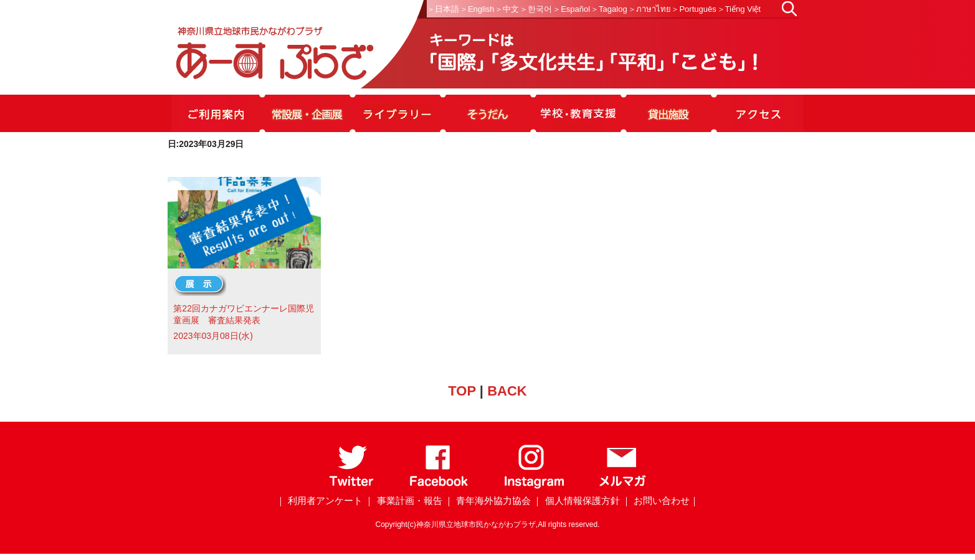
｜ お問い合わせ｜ (660, 501)
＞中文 (507, 9)
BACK (507, 391)
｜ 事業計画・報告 (403, 501)
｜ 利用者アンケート (319, 501)
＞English (477, 9)
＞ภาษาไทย (649, 9)
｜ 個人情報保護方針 (576, 501)
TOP (462, 391)
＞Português (693, 9)
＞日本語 (443, 9)
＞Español (571, 9)
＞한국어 (536, 9)
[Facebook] (439, 486)
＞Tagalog (609, 9)
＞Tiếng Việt (739, 9)
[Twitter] (352, 486)
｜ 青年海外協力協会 (487, 501)
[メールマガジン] (622, 486)
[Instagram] (534, 486)
